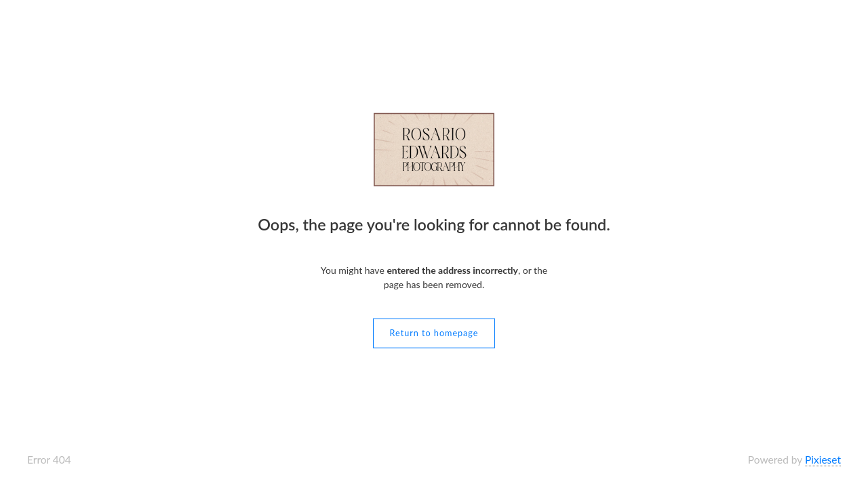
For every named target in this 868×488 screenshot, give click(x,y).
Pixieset (823, 460)
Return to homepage (434, 332)
